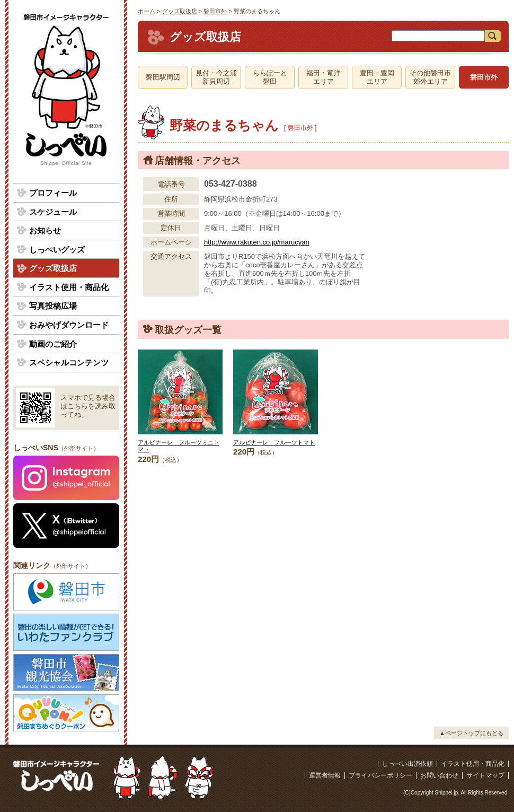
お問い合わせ (439, 775)
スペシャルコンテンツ (69, 363)
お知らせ (45, 230)
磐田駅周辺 (163, 77)
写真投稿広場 (53, 306)
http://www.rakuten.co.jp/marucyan (257, 242)
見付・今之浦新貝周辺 (216, 77)
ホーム (147, 11)
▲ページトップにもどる (471, 733)
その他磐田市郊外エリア (430, 77)
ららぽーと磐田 (270, 77)
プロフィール (53, 193)
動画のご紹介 (53, 344)
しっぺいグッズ (57, 250)
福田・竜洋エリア (324, 77)
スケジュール (53, 212)
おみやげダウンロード (69, 325)
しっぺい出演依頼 (407, 764)
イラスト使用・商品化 (69, 287)
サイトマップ (485, 775)
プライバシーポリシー (380, 775)
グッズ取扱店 (180, 11)
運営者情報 (325, 775)
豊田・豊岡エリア (377, 77)
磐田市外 (215, 11)
